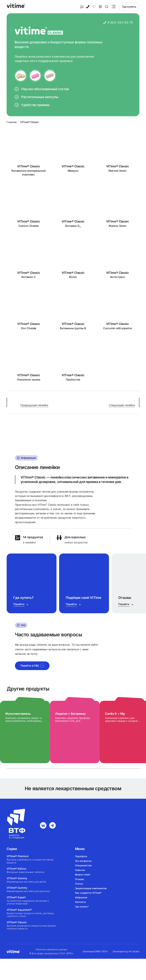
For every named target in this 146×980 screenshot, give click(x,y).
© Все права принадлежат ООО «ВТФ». (51, 953)
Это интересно (83, 861)
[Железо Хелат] (117, 208)
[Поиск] (107, 7)
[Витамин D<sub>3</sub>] (73, 208)
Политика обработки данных (52, 949)
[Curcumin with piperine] (117, 310)
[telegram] (52, 825)
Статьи (79, 884)
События (80, 870)
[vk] (43, 825)
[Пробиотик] (73, 362)
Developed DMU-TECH (95, 951)
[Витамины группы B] (73, 310)
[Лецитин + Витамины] (76, 733)
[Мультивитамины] (27, 733)
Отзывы (80, 879)
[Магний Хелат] (117, 153)
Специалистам (83, 865)
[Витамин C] (29, 259)
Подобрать (81, 856)
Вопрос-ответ (83, 874)
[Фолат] (73, 259)
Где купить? (82, 907)
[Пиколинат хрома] (29, 362)
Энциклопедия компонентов (91, 888)
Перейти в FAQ (32, 667)
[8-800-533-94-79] (88, 7)
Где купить (129, 7)
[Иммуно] (73, 153)
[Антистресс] (117, 259)
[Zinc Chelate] (29, 310)
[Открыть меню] (114, 7)
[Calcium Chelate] (29, 208)
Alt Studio (134, 951)
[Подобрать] (82, 7)
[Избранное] (94, 7)
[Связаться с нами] (100, 7)
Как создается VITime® (88, 893)
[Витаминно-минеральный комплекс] (29, 153)
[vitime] (16, 7)
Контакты (80, 902)
